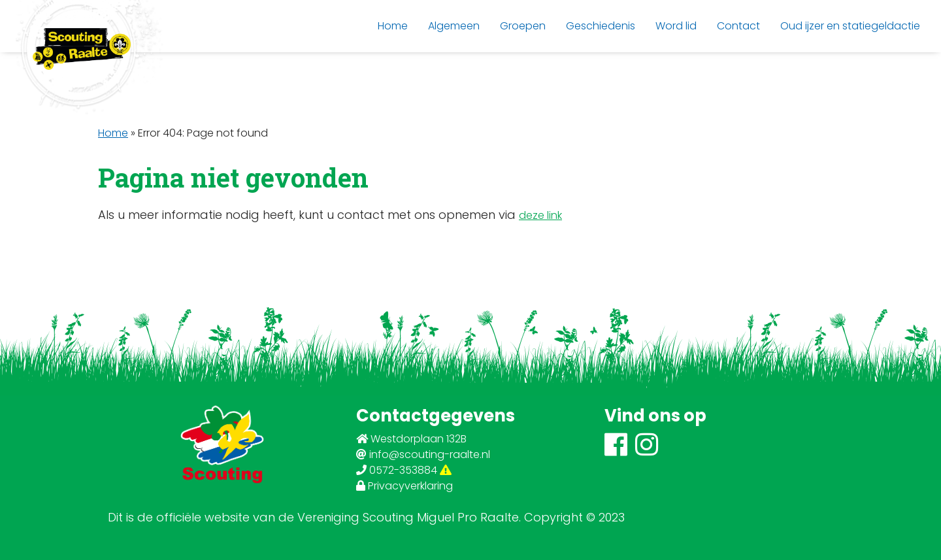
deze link (540, 215)
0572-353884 (404, 470)
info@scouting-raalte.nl (423, 454)
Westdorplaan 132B (411, 439)
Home (113, 133)
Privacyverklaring (404, 486)
